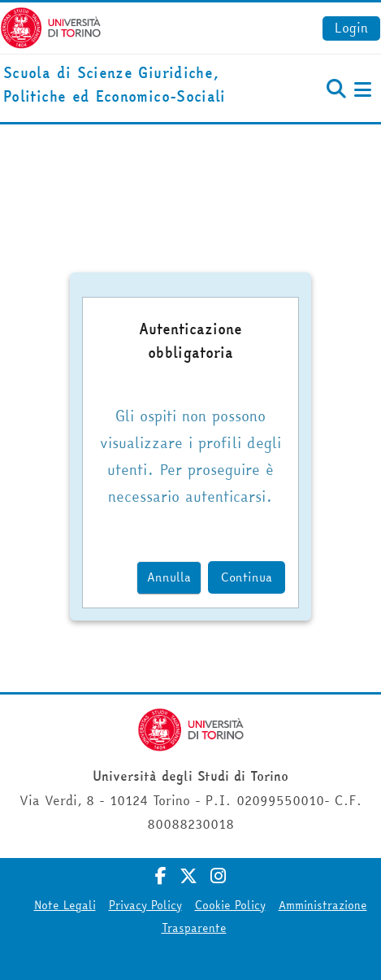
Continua (247, 577)
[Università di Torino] (51, 26)
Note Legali (65, 905)
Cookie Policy (230, 905)
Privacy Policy (145, 905)
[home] (127, 85)
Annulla (169, 577)
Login (351, 28)
